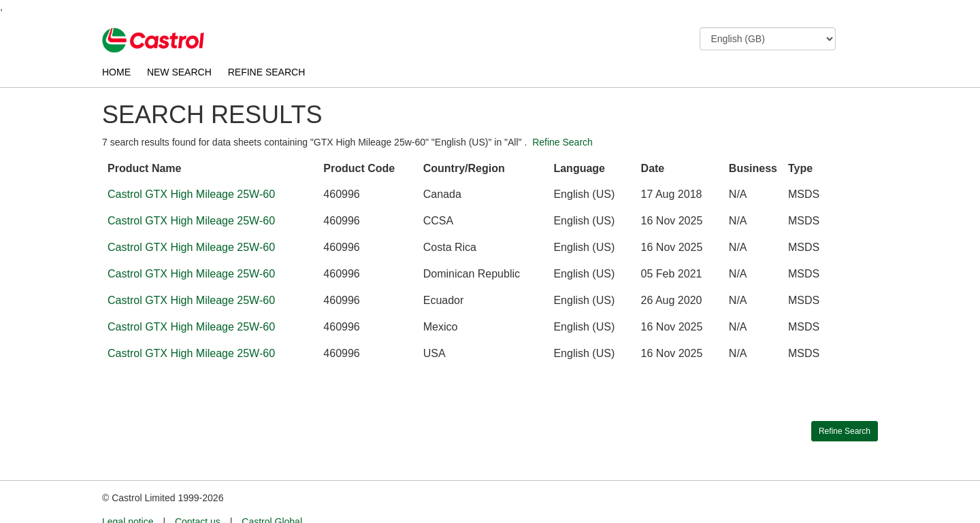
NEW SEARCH (179, 72)
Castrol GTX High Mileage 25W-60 (191, 194)
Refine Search (562, 142)
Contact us (198, 496)
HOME (116, 72)
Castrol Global (272, 496)
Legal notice (128, 496)
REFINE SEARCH (267, 72)
